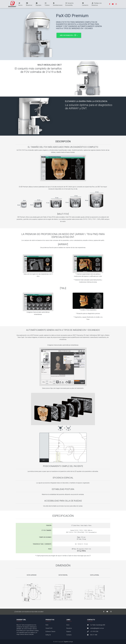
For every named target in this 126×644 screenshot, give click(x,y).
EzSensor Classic (50, 632)
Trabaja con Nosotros (97, 4)
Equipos (38, 5)
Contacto (85, 5)
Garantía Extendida (69, 4)
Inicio (20, 5)
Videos (47, 5)
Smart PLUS (49, 628)
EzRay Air (48, 635)
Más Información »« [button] (69, 35)
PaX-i (47, 625)
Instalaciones (58, 5)
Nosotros (29, 5)
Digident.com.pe (68, 642)
